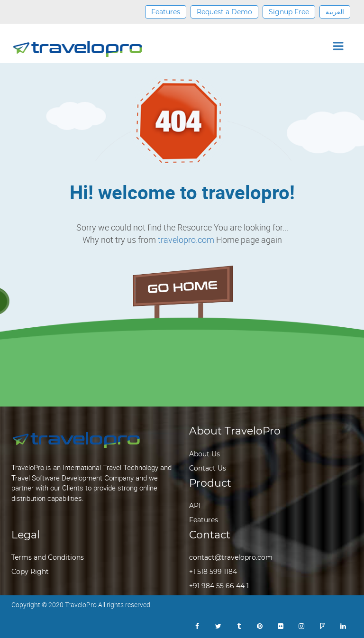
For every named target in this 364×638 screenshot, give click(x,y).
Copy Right (30, 572)
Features (166, 12)
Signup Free (289, 12)
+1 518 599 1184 (213, 572)
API (195, 506)
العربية (335, 12)
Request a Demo (224, 12)
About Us (205, 454)
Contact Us (208, 468)
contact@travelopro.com (231, 557)
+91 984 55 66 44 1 (219, 586)
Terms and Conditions (48, 557)
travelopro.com (186, 240)
